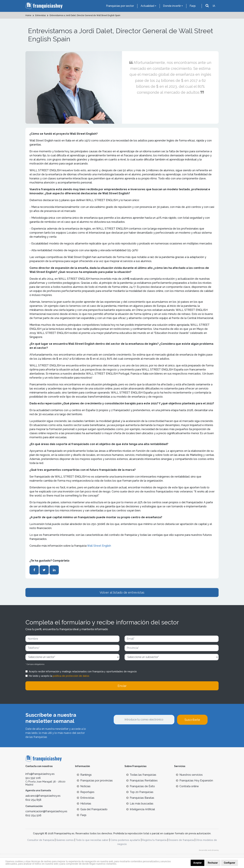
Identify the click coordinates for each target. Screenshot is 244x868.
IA (214, 6)
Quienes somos (65, 840)
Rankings (84, 775)
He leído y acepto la (59, 676)
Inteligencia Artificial (141, 809)
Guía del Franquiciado (92, 809)
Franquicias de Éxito (141, 786)
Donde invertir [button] (172, 6)
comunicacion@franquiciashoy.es (46, 811)
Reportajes (86, 792)
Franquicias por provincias (95, 781)
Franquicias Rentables (142, 781)
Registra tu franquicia (154, 840)
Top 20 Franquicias (140, 792)
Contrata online (187, 786)
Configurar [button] (230, 863)
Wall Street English (99, 546)
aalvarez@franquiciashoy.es (43, 796)
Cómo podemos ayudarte (125, 840)
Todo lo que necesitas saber (92, 840)
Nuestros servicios (189, 775)
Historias (84, 804)
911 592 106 (33, 778)
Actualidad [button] (147, 6)
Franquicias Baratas (140, 798)
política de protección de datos (71, 676)
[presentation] (139, 734)
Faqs (193, 6)
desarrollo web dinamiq (209, 850)
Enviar (122, 686)
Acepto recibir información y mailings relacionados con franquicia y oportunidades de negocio (83, 671)
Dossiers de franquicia (181, 840)
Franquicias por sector (120, 6)
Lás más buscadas (140, 804)
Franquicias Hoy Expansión (194, 781)
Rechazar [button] (213, 863)
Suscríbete (192, 720)
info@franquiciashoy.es (40, 774)
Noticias (84, 786)
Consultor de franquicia (41, 840)
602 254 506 (33, 815)
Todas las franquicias (141, 775)
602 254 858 (33, 800)
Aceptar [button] (198, 863)
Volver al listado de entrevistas (122, 592)
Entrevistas (86, 798)
